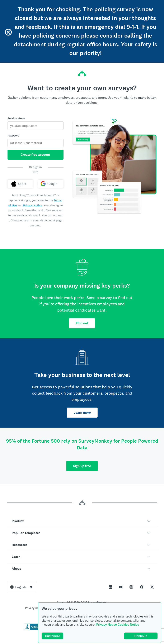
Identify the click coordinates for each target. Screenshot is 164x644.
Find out (82, 323)
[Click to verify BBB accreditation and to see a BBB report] (33, 629)
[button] (82, 521)
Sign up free (82, 466)
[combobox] (22, 587)
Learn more (82, 412)
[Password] (36, 143)
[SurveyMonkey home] (82, 72)
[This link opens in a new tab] (110, 587)
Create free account (35, 155)
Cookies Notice (128, 624)
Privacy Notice (107, 624)
